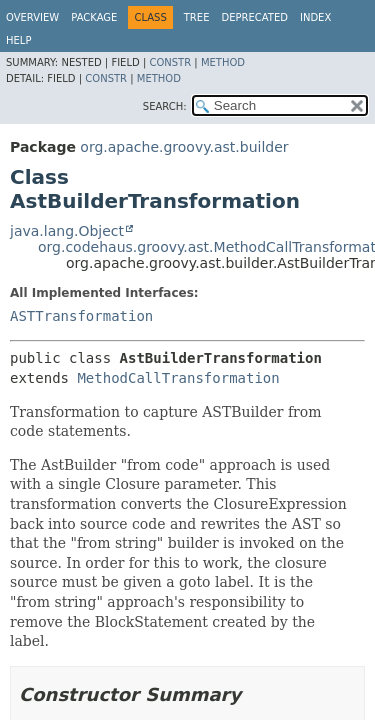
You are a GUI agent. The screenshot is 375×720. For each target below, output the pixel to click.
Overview (32, 17)
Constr (170, 62)
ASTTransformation (81, 316)
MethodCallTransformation (178, 378)
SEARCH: (165, 106)
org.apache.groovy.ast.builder (184, 147)
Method (223, 62)
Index (315, 17)
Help (18, 40)
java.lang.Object (67, 231)
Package (94, 17)
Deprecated (254, 17)
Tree (197, 17)
